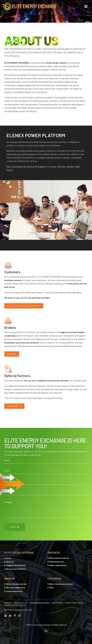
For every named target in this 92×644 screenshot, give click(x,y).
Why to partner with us (59, 558)
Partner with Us (20, 603)
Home (9, 558)
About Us (10, 562)
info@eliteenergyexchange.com (18, 610)
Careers (8, 603)
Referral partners (57, 562)
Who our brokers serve (16, 588)
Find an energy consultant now (24, 306)
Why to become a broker (16, 584)
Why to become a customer (61, 584)
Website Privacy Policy (75, 603)
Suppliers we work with (16, 565)
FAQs (51, 588)
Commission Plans (14, 591)
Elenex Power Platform (16, 569)
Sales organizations (58, 565)
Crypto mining (57, 603)
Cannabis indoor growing (40, 603)
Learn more (14, 406)
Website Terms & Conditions (15, 605)
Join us (12, 354)
